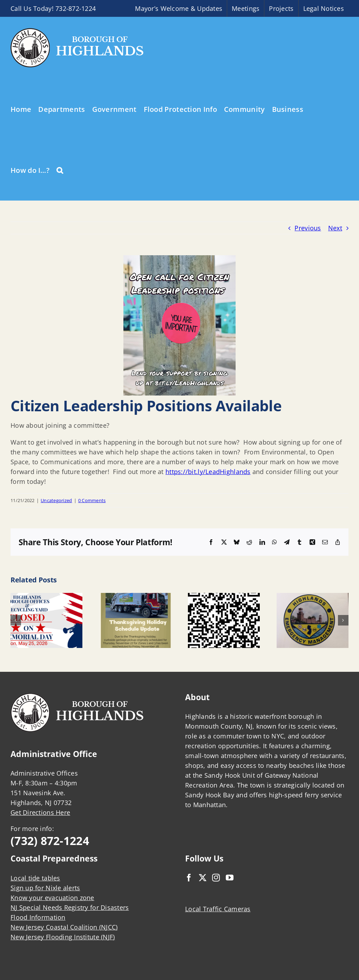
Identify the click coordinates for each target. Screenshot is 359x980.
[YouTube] (230, 878)
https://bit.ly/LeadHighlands (208, 472)
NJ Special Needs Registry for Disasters (70, 907)
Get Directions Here (40, 812)
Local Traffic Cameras (218, 909)
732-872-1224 (76, 8)
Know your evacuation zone (52, 898)
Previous (308, 228)
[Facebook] (189, 878)
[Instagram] (216, 878)
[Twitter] (203, 878)
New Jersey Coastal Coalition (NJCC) (64, 927)
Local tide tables (35, 878)
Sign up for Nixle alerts (45, 888)
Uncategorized (56, 500)
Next (335, 228)
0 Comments (92, 500)
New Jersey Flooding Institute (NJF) (63, 937)
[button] (60, 170)
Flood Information (38, 917)
